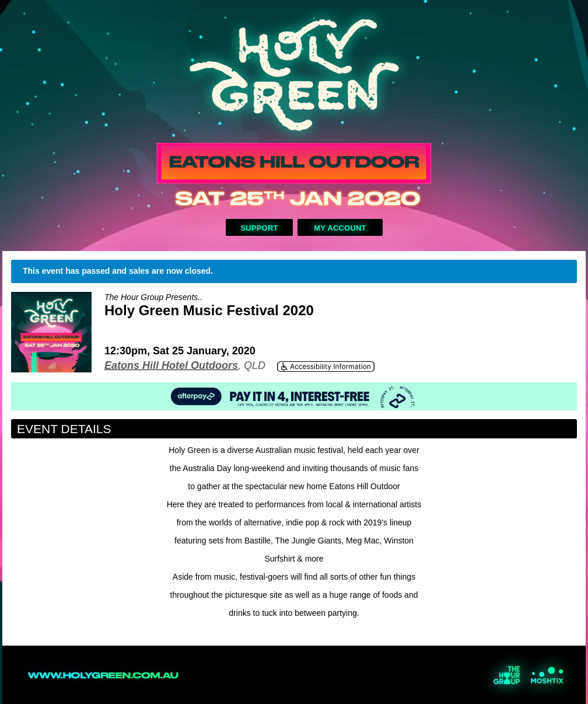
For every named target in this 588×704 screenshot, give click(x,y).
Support (259, 228)
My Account (340, 228)
